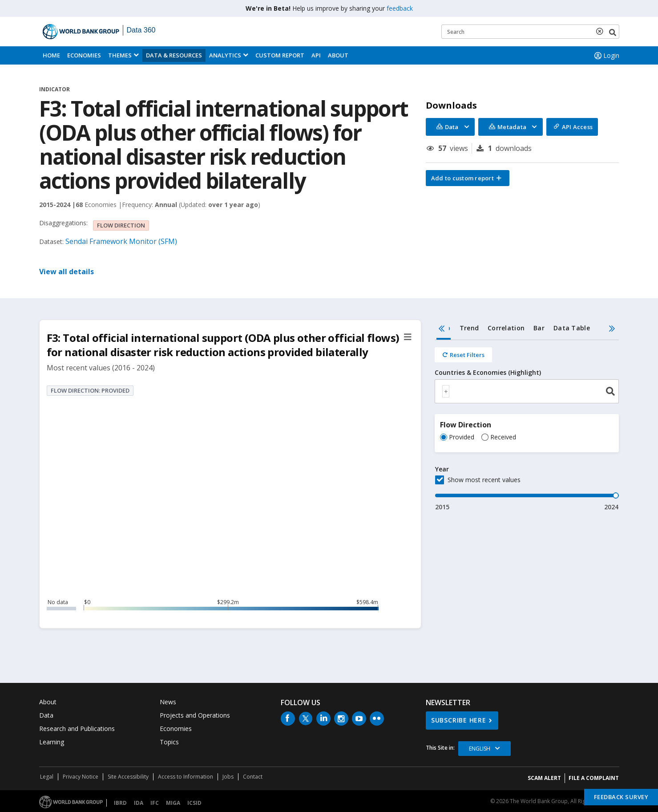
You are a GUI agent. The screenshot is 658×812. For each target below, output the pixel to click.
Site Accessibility (128, 777)
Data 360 (141, 30)
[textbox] (446, 391)
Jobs (228, 777)
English (480, 749)
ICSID (194, 803)
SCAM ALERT (544, 778)
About (338, 55)
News (168, 702)
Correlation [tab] (506, 328)
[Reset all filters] (463, 355)
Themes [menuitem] (120, 55)
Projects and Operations (195, 715)
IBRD (120, 803)
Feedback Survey (621, 797)
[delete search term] (601, 31)
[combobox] (527, 391)
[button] (468, 178)
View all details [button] (67, 272)
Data (46, 715)
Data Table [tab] (572, 328)
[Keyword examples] (530, 32)
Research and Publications (77, 729)
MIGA (173, 803)
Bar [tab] (539, 328)
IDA (139, 803)
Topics (169, 742)
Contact (253, 777)
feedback (400, 8)
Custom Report (280, 55)
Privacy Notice (81, 777)
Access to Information (186, 777)
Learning (52, 742)
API (316, 55)
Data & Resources (174, 55)
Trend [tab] (469, 328)
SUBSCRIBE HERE (459, 720)
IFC (155, 803)
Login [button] (606, 56)
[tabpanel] (527, 426)
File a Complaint (594, 778)
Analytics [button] (225, 55)
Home (51, 55)
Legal (47, 777)
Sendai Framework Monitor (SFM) (121, 241)
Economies (84, 55)
